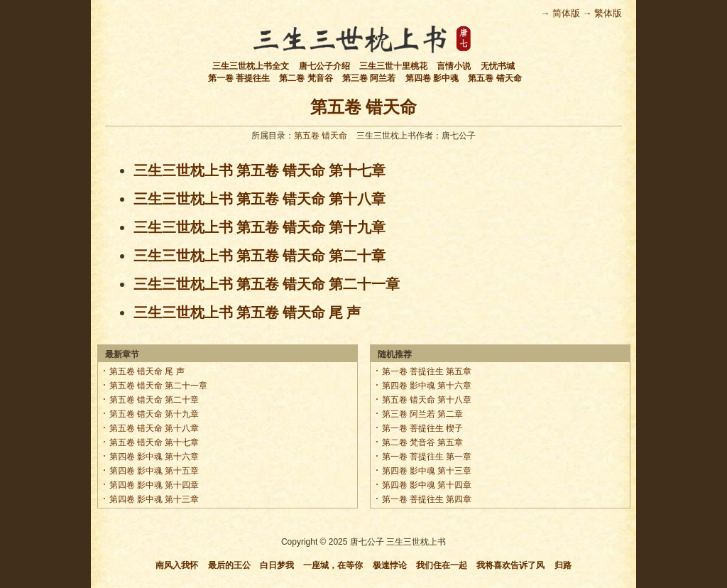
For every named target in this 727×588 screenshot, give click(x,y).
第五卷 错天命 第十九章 (154, 414)
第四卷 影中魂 (432, 78)
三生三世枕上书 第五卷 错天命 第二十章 (259, 256)
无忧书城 (498, 66)
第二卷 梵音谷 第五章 (423, 442)
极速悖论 (390, 565)
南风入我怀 (177, 565)
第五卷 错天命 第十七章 (154, 442)
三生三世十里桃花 (393, 66)
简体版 (566, 13)
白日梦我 (277, 565)
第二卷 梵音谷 (306, 78)
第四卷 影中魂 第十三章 (154, 499)
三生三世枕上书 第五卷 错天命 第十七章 (259, 170)
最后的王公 (229, 565)
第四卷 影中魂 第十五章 (154, 471)
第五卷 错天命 (494, 78)
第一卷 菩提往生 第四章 (427, 499)
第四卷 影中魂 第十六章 (154, 457)
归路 (563, 565)
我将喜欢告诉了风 (510, 565)
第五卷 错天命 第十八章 (154, 428)
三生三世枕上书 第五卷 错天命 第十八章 (259, 199)
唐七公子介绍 (324, 66)
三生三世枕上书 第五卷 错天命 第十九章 (259, 227)
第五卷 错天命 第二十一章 (159, 386)
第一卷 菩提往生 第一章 (427, 457)
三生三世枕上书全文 (251, 66)
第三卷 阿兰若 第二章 (423, 414)
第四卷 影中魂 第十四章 (154, 485)
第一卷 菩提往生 (239, 78)
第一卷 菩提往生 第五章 (427, 371)
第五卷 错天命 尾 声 (147, 371)
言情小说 (454, 66)
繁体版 (608, 13)
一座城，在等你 (333, 565)
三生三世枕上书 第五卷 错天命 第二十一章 (267, 284)
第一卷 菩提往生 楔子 (423, 428)
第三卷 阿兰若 (369, 78)
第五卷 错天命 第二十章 (154, 400)
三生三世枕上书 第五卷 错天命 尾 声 (247, 312)
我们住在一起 (442, 565)
